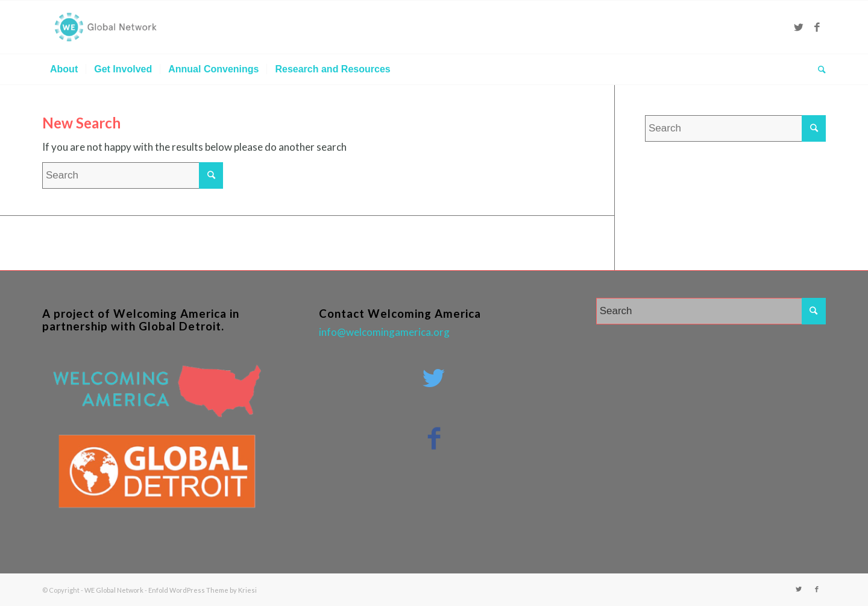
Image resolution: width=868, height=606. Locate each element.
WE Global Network (114, 590)
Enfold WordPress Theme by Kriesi (203, 590)
